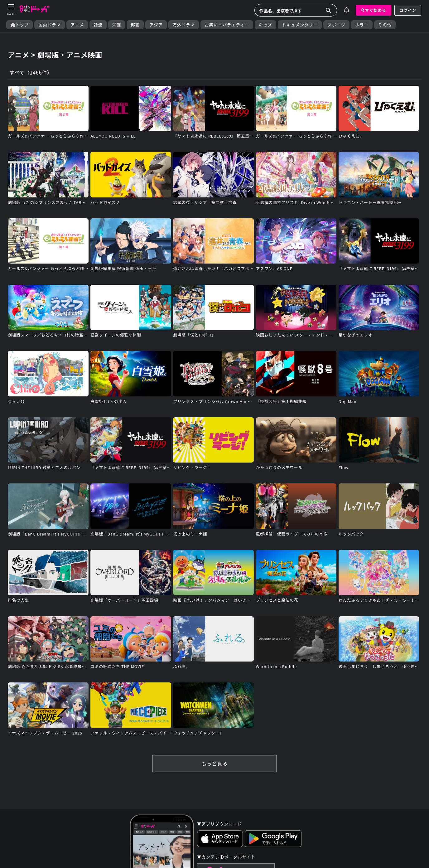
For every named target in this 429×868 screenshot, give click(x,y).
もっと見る (214, 764)
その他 (385, 25)
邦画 (135, 25)
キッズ (265, 25)
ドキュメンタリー (300, 25)
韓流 (98, 25)
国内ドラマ (50, 25)
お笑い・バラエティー (227, 25)
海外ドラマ (184, 25)
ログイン (408, 10)
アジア (156, 25)
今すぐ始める (374, 10)
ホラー (362, 25)
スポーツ (336, 25)
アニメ (77, 25)
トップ (19, 25)
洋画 (117, 25)
